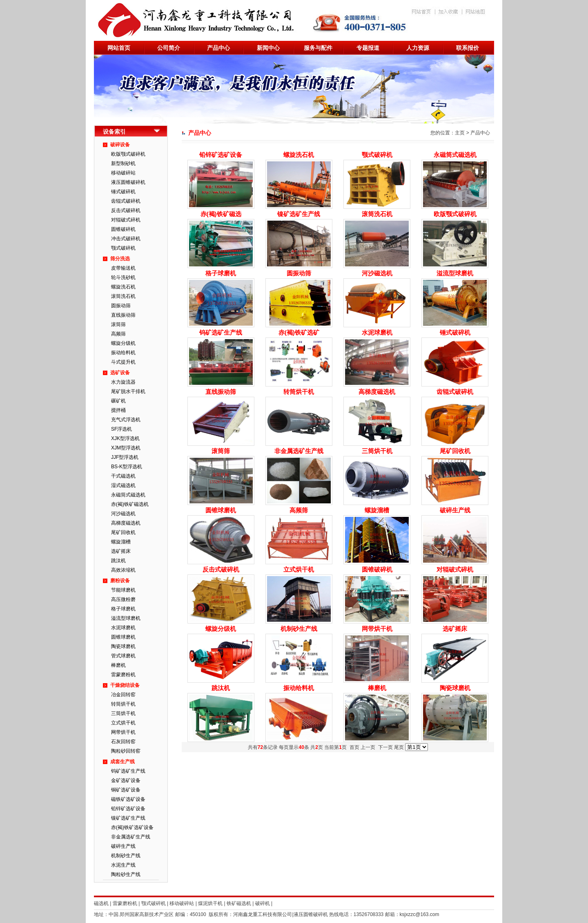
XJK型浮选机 (125, 438)
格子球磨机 (123, 609)
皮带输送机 (123, 268)
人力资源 (418, 48)
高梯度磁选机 (126, 523)
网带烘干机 (123, 732)
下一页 (385, 747)
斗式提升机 (123, 362)
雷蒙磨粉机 (123, 675)
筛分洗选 (120, 259)
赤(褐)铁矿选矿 (299, 332)
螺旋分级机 (123, 343)
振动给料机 (123, 353)
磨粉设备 (120, 581)
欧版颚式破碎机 (128, 154)
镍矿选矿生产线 (128, 818)
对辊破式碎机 (126, 220)
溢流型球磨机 (126, 618)
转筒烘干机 (123, 704)
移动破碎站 (123, 173)
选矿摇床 (121, 551)
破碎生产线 (123, 846)
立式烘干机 (123, 723)
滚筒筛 (118, 324)
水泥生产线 (123, 865)
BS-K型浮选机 (127, 467)
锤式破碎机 (123, 192)
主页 (460, 133)
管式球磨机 (123, 656)
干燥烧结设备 (125, 685)
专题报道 (368, 48)
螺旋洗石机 (123, 287)
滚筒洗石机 (123, 296)
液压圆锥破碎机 (128, 182)
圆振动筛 (121, 306)
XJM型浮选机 (126, 448)
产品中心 (218, 48)
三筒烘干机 (123, 713)
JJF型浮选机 (125, 457)
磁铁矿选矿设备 (128, 799)
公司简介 (169, 48)
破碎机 (263, 903)
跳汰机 (118, 561)
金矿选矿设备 (126, 780)
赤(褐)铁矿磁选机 (130, 504)
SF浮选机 (121, 429)
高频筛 (118, 334)
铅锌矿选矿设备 (128, 809)
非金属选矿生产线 (131, 837)
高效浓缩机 (123, 570)
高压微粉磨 (123, 599)
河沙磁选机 (123, 514)
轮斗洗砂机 (123, 277)
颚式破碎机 (123, 248)
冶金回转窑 (123, 695)
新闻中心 (268, 48)
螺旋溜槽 (121, 542)
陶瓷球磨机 (123, 646)
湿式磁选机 (123, 485)
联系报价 (468, 48)
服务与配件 (318, 48)
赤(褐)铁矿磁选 (221, 214)
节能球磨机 (123, 590)
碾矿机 (118, 401)
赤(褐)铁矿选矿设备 (132, 827)
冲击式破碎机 (126, 239)
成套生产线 (122, 762)
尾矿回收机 (123, 532)
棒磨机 (118, 665)
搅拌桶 (118, 410)
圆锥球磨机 (123, 637)
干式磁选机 (123, 476)
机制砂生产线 (126, 856)
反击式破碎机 (126, 210)
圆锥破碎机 (123, 229)
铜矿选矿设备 (126, 790)
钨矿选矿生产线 (128, 771)
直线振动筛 (123, 315)
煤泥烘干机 (210, 903)
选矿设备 (120, 373)
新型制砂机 (123, 163)
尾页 (399, 747)
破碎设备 (120, 145)
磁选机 (101, 903)
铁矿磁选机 (239, 903)
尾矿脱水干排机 (128, 391)
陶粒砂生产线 (126, 874)
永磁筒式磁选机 (128, 495)
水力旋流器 (123, 382)
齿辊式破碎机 (126, 201)
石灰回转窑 (123, 742)
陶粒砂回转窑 (126, 751)
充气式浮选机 (126, 420)
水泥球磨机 (123, 628)
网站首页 (119, 48)
